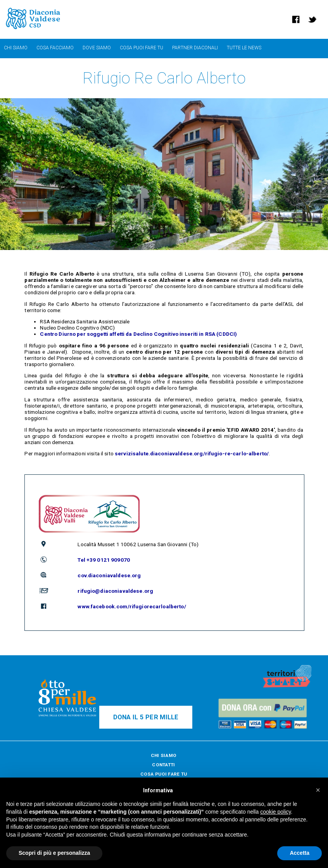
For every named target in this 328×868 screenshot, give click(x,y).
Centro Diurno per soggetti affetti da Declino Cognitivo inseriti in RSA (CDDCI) (138, 334)
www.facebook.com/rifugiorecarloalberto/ (132, 606)
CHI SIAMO (164, 755)
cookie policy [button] (275, 812)
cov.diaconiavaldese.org (109, 575)
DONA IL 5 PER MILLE (146, 717)
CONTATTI (163, 765)
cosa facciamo (55, 48)
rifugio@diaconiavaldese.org (115, 591)
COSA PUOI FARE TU (164, 774)
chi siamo (16, 48)
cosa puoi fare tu (142, 48)
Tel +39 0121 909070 (104, 560)
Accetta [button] (300, 853)
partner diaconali (195, 48)
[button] (318, 790)
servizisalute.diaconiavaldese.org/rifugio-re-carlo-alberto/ (192, 453)
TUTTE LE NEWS (244, 48)
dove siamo (97, 48)
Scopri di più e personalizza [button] (54, 853)
